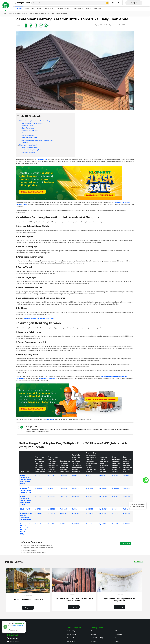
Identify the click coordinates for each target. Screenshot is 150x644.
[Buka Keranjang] (134, 3)
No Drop (117, 638)
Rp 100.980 (76, 497)
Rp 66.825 (103, 524)
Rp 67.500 (51, 524)
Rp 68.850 (38, 524)
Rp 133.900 (89, 514)
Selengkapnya (28, 608)
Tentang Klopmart (73, 631)
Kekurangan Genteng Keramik (28, 145)
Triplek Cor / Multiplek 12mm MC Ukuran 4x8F (26, 490)
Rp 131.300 (38, 514)
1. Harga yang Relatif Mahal (29, 147)
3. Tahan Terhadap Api (27, 128)
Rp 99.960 (89, 497)
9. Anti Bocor (25, 143)
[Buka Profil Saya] (113, 3)
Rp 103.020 (64, 497)
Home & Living (21, 13)
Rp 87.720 (38, 476)
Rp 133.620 (38, 488)
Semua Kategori (72, 638)
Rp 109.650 (76, 509)
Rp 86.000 (76, 476)
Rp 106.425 (64, 509)
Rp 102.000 (115, 497)
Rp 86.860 (63, 476)
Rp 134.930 (76, 488)
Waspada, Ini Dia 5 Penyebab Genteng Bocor (39, 318)
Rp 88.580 (51, 476)
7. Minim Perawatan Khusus (29, 138)
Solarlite (93, 634)
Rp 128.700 (51, 514)
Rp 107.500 (38, 509)
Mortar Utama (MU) (97, 638)
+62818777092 (14, 642)
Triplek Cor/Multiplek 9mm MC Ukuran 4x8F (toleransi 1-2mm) (25, 480)
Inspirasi (12, 13)
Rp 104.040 (51, 497)
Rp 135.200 (115, 514)
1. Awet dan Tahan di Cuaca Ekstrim (32, 123)
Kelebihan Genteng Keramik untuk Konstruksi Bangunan (36, 121)
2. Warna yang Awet (27, 126)
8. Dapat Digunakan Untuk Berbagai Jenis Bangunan (37, 140)
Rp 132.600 (76, 514)
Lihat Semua (139, 562)
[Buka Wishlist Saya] (120, 3)
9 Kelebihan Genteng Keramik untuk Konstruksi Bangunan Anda (48, 13)
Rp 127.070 (51, 488)
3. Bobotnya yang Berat (28, 152)
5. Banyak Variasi (26, 133)
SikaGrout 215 (25, 509)
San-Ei (117, 642)
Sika (92, 631)
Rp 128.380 (64, 488)
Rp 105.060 (103, 497)
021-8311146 (14, 638)
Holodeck (118, 631)
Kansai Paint (119, 634)
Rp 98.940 (38, 497)
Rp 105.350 (51, 509)
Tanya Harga (126, 543)
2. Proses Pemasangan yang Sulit (31, 150)
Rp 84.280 (103, 476)
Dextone (94, 642)
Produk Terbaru (72, 642)
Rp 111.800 (115, 509)
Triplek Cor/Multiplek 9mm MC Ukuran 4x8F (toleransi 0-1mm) (25, 501)
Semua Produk (71, 634)
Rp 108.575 (89, 509)
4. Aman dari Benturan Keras (29, 130)
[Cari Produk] (107, 3)
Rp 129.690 (115, 488)
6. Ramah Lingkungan (27, 135)
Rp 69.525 (89, 524)
